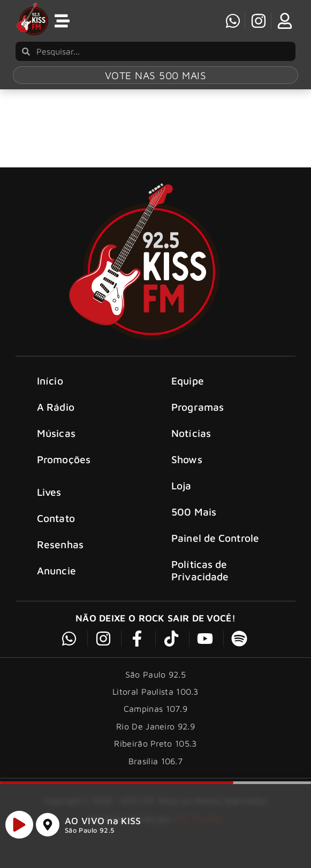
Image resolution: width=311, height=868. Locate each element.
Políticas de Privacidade (200, 586)
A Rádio (56, 422)
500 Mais (194, 527)
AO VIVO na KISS (103, 825)
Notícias (191, 448)
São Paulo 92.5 (89, 835)
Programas (198, 422)
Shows (187, 475)
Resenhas (60, 559)
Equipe (188, 395)
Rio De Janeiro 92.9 (155, 741)
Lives (49, 507)
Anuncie (56, 585)
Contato (56, 533)
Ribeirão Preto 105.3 (155, 758)
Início (50, 395)
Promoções (64, 475)
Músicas (56, 448)
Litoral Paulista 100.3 (155, 706)
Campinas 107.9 (155, 724)
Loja (181, 501)
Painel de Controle (215, 553)
